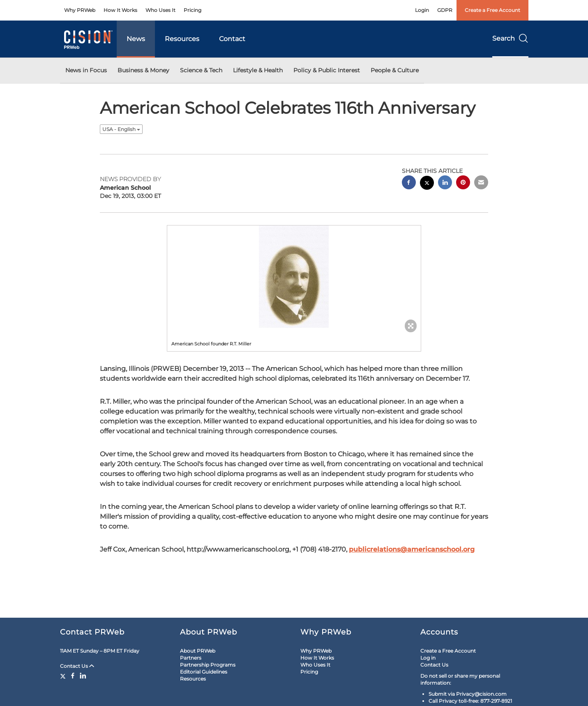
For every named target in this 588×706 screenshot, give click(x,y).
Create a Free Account (492, 10)
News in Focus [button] (86, 70)
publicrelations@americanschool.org (412, 549)
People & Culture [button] (395, 70)
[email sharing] (481, 183)
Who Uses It (160, 10)
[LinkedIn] (83, 676)
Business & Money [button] (143, 70)
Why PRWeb (80, 10)
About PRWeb (198, 651)
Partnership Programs (208, 665)
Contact (232, 39)
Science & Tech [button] (201, 70)
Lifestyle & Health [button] (258, 70)
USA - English (121, 129)
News (136, 39)
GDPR (445, 10)
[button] (294, 277)
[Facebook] (73, 676)
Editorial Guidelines (204, 672)
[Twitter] (64, 676)
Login (422, 10)
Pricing (193, 10)
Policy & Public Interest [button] (327, 70)
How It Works (120, 10)
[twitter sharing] (427, 184)
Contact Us (77, 666)
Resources (182, 39)
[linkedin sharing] (445, 183)
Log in (428, 658)
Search (510, 38)
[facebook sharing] (409, 183)
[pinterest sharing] (463, 183)
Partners (191, 658)
